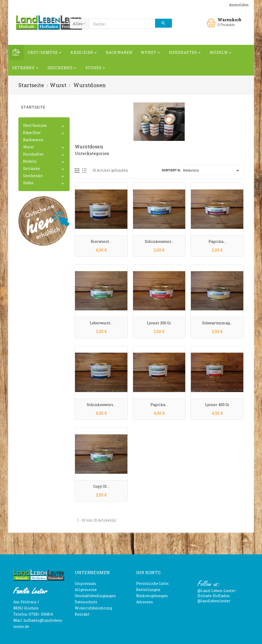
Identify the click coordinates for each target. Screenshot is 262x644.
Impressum (85, 583)
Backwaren (119, 52)
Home (16, 53)
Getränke (26, 69)
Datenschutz (86, 602)
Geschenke (62, 69)
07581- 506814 (41, 614)
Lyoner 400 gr (217, 405)
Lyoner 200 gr (159, 323)
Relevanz (212, 171)
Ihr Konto (148, 572)
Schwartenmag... (217, 323)
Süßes (96, 69)
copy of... (101, 486)
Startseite (33, 107)
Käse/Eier (84, 53)
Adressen (145, 602)
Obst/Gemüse (45, 53)
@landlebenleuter (214, 601)
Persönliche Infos (152, 583)
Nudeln (221, 53)
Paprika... (217, 241)
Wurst (151, 53)
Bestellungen (148, 590)
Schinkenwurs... (159, 241)
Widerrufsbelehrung (93, 608)
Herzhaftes (185, 53)
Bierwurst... (101, 241)
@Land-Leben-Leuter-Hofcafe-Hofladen (217, 593)
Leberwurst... (101, 323)
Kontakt (82, 614)
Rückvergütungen (152, 596)
